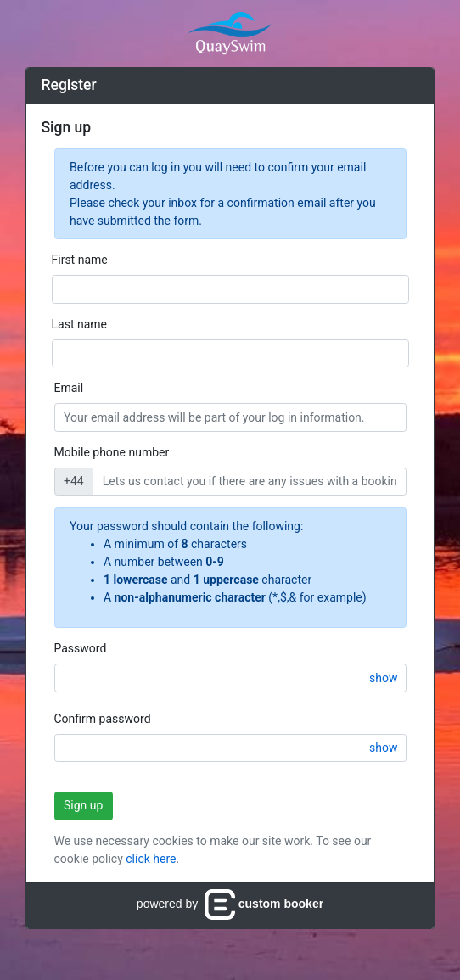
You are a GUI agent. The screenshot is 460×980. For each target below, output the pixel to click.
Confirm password (103, 719)
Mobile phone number (112, 452)
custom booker (264, 904)
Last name (79, 324)
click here (151, 859)
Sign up (83, 805)
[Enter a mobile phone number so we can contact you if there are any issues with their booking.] (249, 482)
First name (80, 260)
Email (69, 388)
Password (81, 648)
